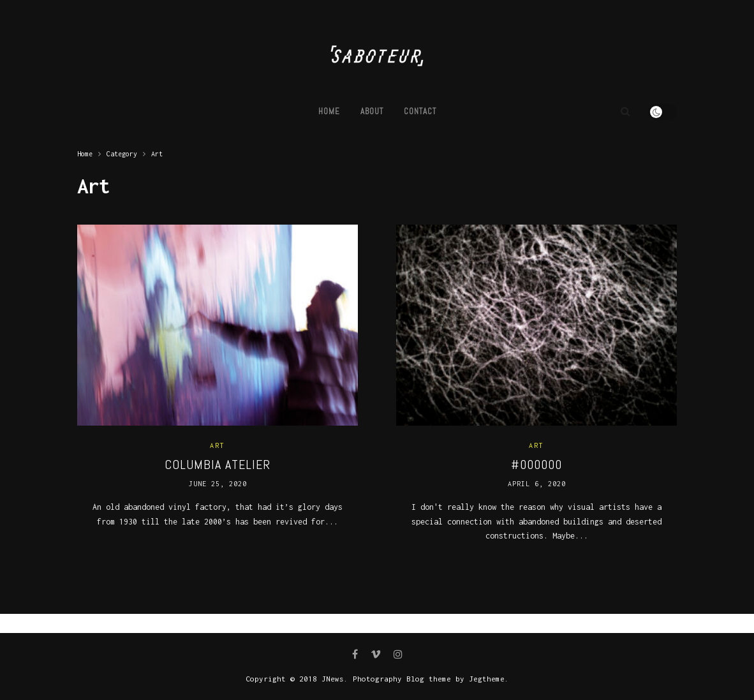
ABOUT (372, 111)
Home (329, 111)
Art (157, 154)
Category (122, 154)
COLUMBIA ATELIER (218, 465)
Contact (420, 111)
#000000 (536, 465)
